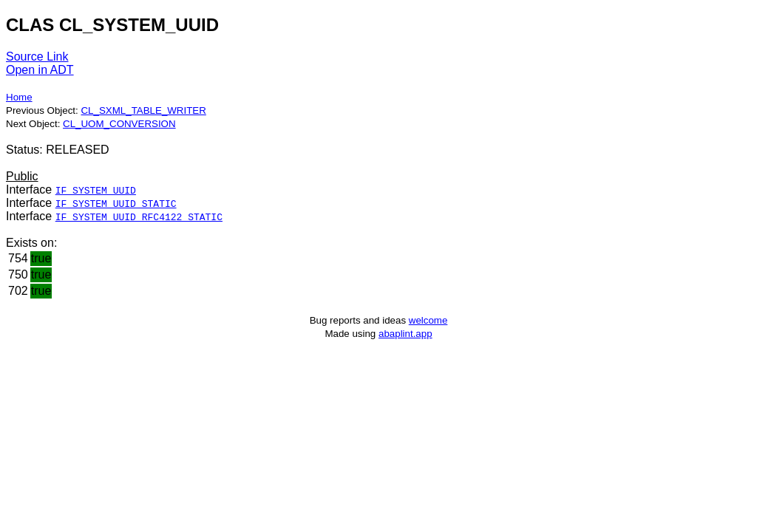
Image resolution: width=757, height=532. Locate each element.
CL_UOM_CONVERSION (119, 124)
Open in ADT (40, 70)
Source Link (37, 57)
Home (19, 97)
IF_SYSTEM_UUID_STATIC (116, 203)
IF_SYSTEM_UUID (96, 190)
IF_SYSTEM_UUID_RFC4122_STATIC (139, 216)
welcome (428, 320)
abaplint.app (405, 334)
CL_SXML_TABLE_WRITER (143, 110)
